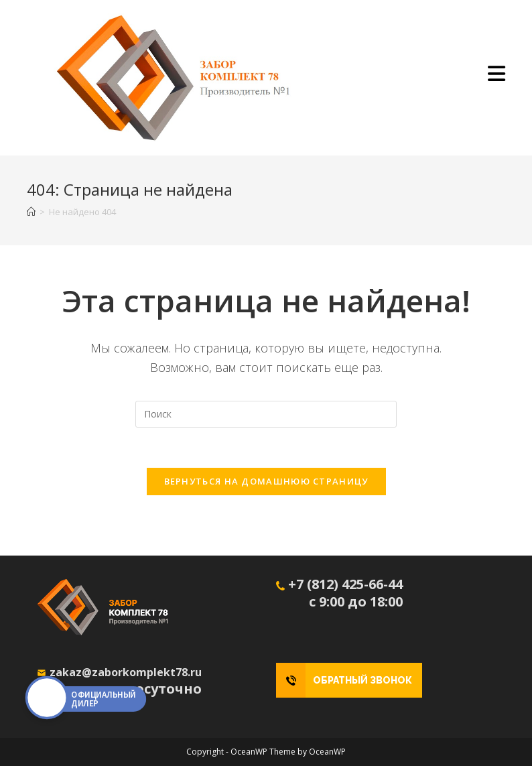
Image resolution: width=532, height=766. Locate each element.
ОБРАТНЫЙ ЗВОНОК (362, 680)
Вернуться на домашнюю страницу (266, 481)
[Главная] (31, 212)
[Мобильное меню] (497, 77)
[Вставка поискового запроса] (266, 414)
